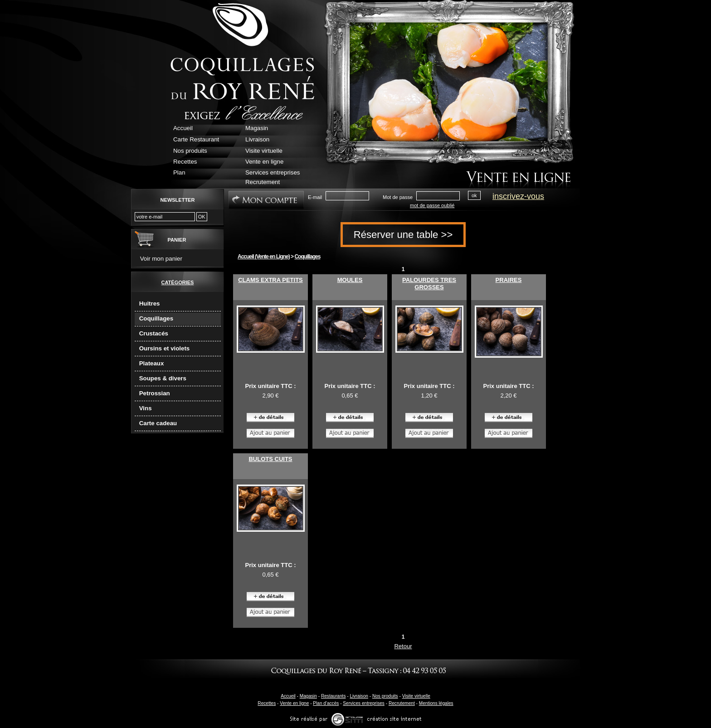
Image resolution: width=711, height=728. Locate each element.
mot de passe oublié (432, 205)
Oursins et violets (165, 348)
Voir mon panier (161, 259)
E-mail (315, 197)
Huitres (150, 303)
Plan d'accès (326, 703)
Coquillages (156, 318)
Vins (146, 408)
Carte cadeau (158, 423)
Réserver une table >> (403, 235)
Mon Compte (266, 200)
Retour (403, 646)
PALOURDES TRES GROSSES (429, 284)
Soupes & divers (163, 378)
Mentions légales (436, 703)
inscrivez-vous (518, 196)
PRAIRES (509, 280)
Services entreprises (364, 703)
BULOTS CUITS (270, 459)
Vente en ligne (294, 703)
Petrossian (155, 393)
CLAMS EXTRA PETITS (270, 280)
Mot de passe (398, 197)
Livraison (359, 696)
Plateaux (152, 363)
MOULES (350, 280)
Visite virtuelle (416, 696)
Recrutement (402, 703)
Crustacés (154, 333)
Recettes (267, 703)
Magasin (308, 696)
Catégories (178, 282)
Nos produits (385, 696)
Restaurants (334, 696)
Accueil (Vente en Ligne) (264, 257)
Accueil (288, 696)
